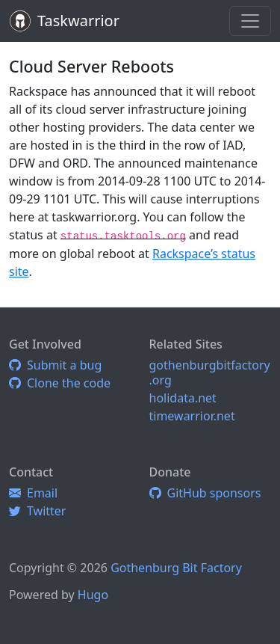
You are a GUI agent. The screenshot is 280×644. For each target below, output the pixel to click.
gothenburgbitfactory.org (210, 372)
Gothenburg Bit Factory (176, 568)
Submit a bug (55, 365)
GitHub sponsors (205, 493)
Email (33, 493)
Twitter (37, 511)
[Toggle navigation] (250, 21)
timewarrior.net (192, 416)
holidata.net (183, 398)
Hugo (93, 595)
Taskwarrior (78, 21)
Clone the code (60, 383)
